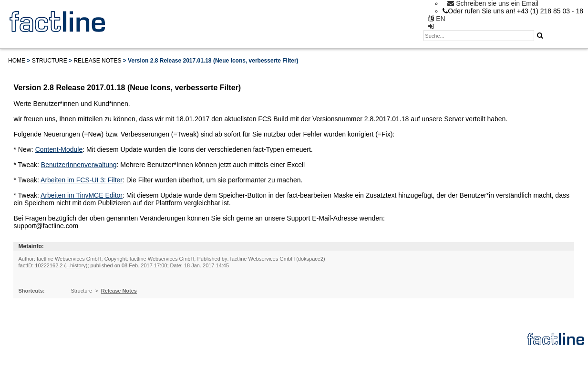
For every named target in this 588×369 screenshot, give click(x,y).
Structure (50, 61)
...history (76, 265)
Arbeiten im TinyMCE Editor (82, 195)
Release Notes (97, 61)
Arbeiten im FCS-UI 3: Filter (82, 180)
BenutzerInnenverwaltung (79, 165)
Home (17, 61)
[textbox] (479, 36)
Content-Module (59, 149)
